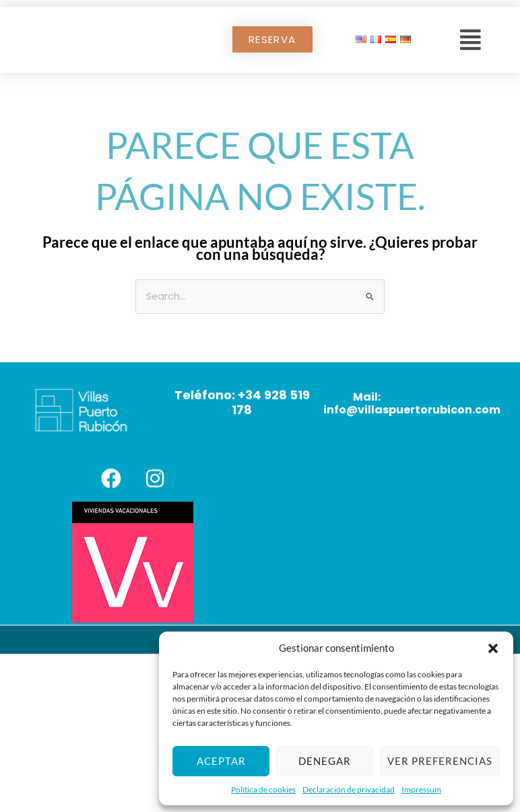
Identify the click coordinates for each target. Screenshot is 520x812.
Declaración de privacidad (349, 789)
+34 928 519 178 (271, 402)
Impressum (421, 789)
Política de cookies (263, 789)
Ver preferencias (440, 761)
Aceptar (221, 761)
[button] (493, 648)
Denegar (325, 761)
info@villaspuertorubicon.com (412, 410)
